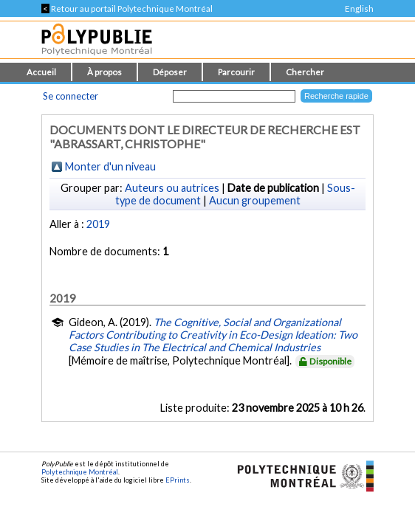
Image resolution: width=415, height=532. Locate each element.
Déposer (170, 72)
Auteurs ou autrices (172, 188)
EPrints (178, 480)
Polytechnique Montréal (80, 472)
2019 (98, 224)
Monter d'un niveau (110, 166)
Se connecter (71, 96)
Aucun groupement (255, 200)
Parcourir (236, 72)
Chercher (305, 72)
